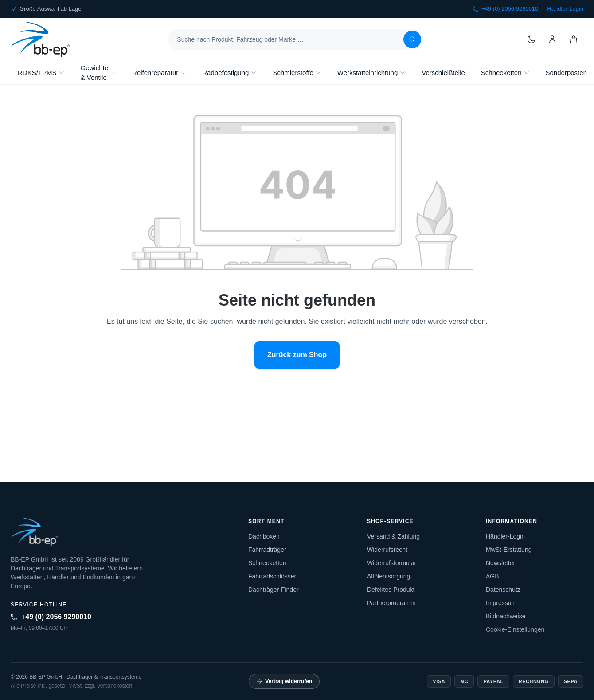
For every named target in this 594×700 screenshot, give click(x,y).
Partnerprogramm (391, 603)
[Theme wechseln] (531, 39)
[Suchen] (412, 39)
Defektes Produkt (391, 590)
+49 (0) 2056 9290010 (505, 9)
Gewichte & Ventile (99, 73)
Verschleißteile (443, 73)
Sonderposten (566, 73)
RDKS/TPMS (41, 73)
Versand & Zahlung (393, 536)
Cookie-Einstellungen (515, 629)
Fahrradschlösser (272, 576)
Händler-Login (565, 9)
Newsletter (500, 563)
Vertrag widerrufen (284, 681)
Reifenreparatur (159, 73)
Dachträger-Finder (274, 590)
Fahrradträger (267, 550)
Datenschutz (503, 590)
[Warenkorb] (574, 39)
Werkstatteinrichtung (371, 73)
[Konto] (552, 39)
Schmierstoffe (297, 73)
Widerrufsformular (392, 563)
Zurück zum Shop (297, 355)
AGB (492, 576)
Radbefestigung (229, 73)
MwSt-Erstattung (509, 550)
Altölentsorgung (389, 576)
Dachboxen (264, 536)
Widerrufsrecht (387, 550)
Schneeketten (505, 73)
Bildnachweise (506, 616)
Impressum (501, 603)
